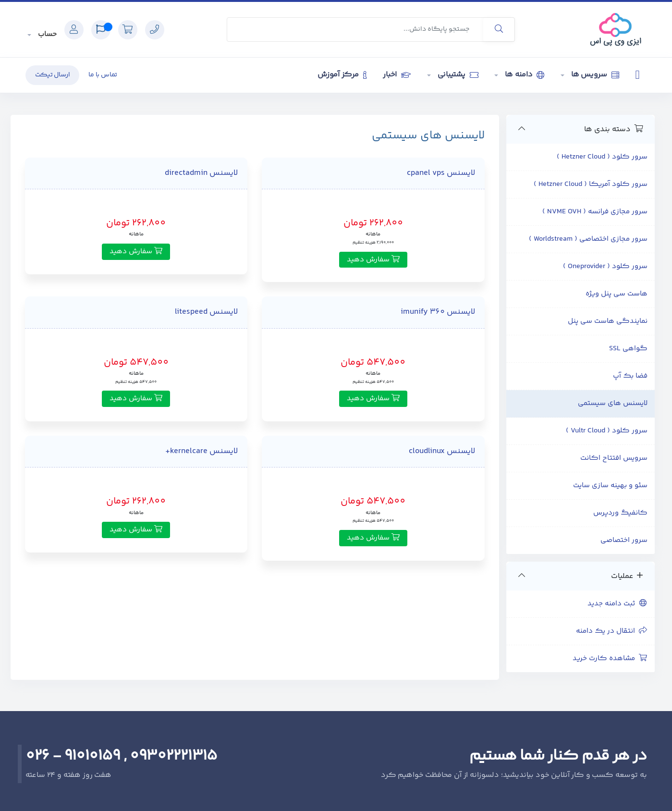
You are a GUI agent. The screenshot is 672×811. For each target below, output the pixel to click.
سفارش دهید (373, 260)
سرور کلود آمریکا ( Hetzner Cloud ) (591, 184)
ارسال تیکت (53, 75)
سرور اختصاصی (624, 540)
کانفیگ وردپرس (620, 513)
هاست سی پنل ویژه (617, 294)
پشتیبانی (457, 75)
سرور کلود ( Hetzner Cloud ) (602, 157)
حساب (46, 34)
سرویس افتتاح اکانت (614, 458)
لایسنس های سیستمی (613, 403)
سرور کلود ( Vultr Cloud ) (607, 431)
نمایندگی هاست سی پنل (608, 321)
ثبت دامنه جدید (617, 604)
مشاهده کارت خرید (610, 658)
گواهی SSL (628, 349)
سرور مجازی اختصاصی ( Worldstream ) (588, 239)
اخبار (397, 75)
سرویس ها (594, 75)
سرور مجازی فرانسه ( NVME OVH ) (595, 212)
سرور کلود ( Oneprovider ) (605, 266)
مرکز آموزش (342, 75)
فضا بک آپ (630, 376)
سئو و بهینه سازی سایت (610, 485)
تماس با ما (103, 75)
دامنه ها (524, 75)
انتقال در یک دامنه (612, 631)
